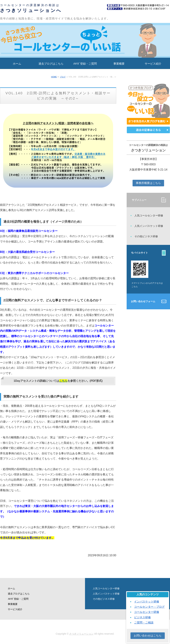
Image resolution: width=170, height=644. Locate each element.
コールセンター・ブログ (149, 607)
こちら (63, 381)
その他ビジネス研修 (146, 236)
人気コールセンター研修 (149, 215)
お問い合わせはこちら (148, 636)
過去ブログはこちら (51, 64)
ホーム (17, 64)
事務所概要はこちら (148, 183)
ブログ (63, 77)
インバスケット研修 (147, 602)
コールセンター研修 (147, 612)
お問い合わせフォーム (143, 301)
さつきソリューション (81, 634)
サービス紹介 (153, 64)
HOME (54, 77)
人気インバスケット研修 (149, 226)
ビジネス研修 (142, 617)
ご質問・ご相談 (144, 623)
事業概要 (119, 64)
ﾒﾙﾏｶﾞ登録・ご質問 (85, 64)
